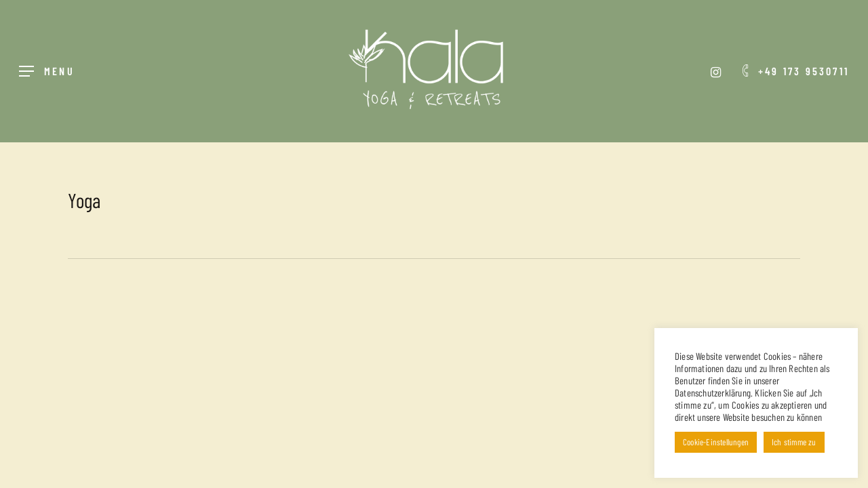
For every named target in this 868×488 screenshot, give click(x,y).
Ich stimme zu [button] (794, 442)
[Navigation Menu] (47, 72)
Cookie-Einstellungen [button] (716, 442)
